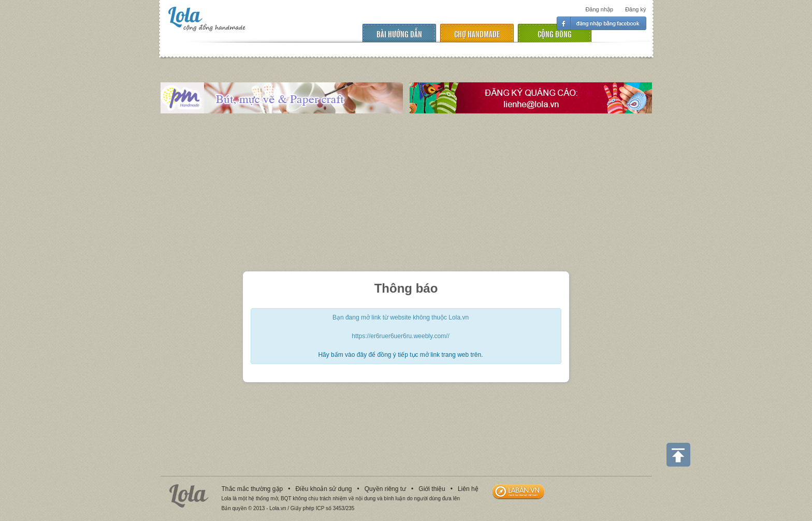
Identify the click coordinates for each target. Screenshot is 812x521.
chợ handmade (477, 33)
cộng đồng (555, 33)
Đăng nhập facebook (601, 23)
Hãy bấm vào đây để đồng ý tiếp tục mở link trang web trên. (400, 355)
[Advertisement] (406, 194)
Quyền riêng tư (385, 489)
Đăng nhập (599, 9)
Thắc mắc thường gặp (252, 489)
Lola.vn (189, 496)
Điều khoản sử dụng (323, 489)
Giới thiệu (432, 489)
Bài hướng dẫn (399, 33)
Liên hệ (468, 489)
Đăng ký (635, 9)
